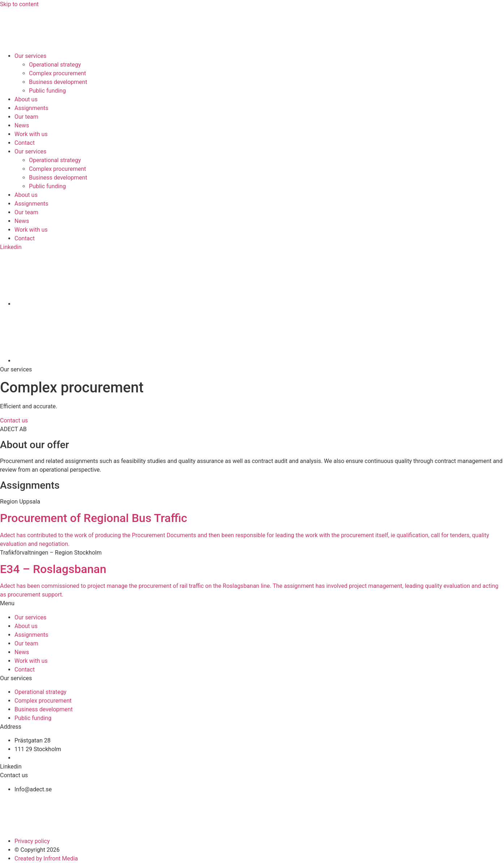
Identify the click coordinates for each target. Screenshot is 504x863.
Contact (25, 143)
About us (26, 99)
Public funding (47, 91)
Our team (26, 117)
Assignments (31, 108)
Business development (58, 82)
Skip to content (19, 4)
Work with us (31, 134)
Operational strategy (55, 65)
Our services (30, 56)
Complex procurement (58, 73)
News (22, 125)
